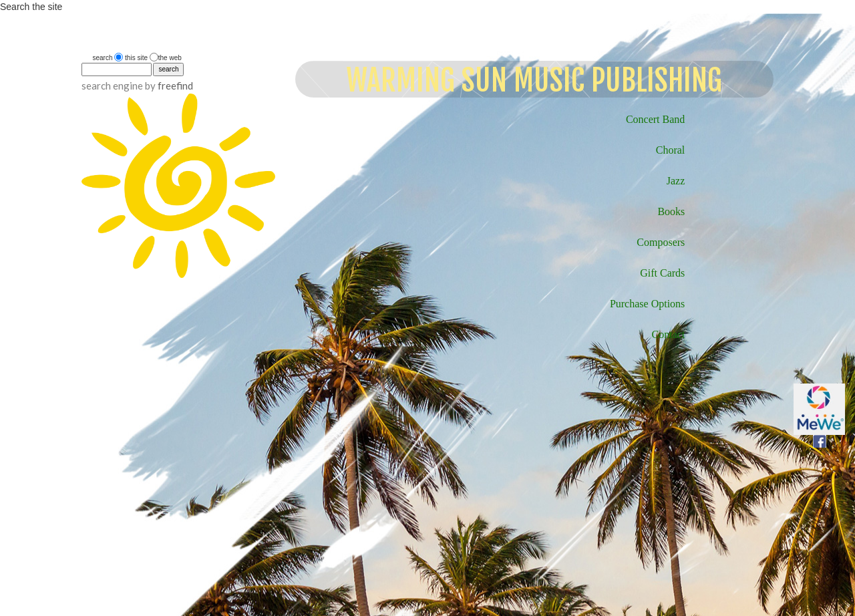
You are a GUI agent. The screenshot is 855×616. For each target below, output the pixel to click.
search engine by (137, 86)
